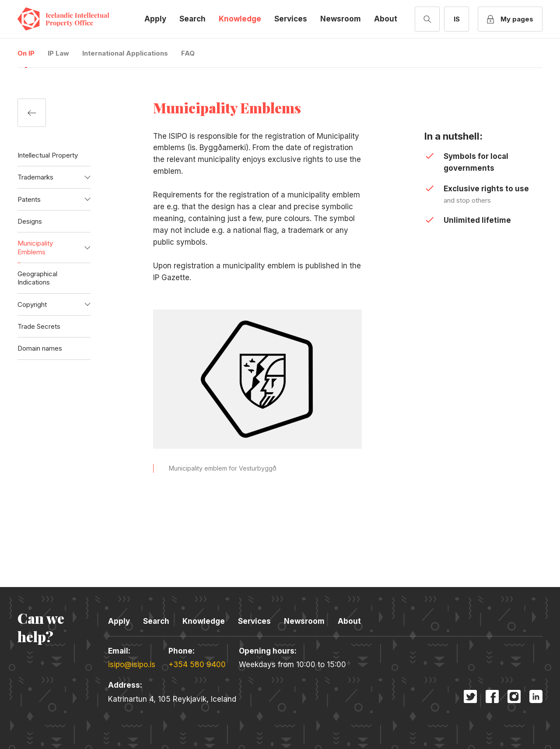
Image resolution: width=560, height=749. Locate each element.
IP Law (58, 53)
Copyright (32, 304)
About (386, 19)
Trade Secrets (39, 326)
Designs (30, 221)
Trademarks (35, 177)
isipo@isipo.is (132, 665)
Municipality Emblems (35, 247)
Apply (155, 19)
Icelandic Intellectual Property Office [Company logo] (70, 19)
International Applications (125, 53)
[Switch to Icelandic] (457, 19)
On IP (26, 53)
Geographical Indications (37, 278)
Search (192, 19)
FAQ (188, 53)
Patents (29, 199)
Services (291, 19)
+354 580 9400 (197, 665)
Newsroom (341, 19)
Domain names (40, 348)
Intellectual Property (48, 155)
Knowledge (240, 19)
